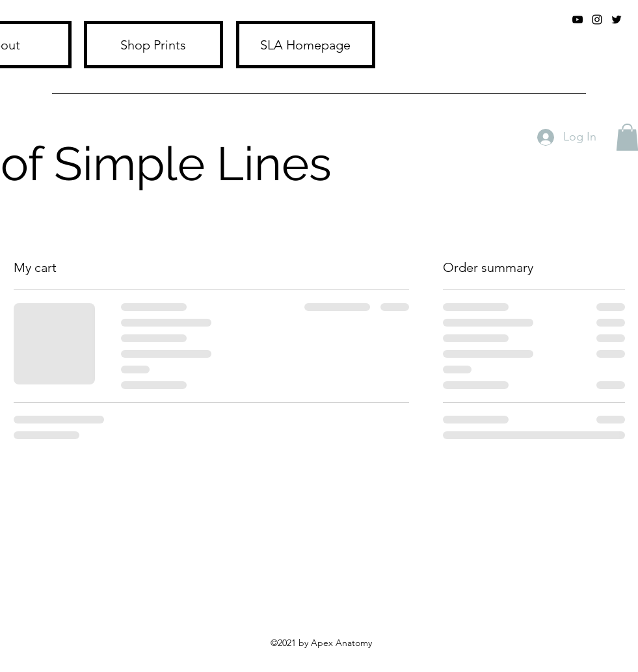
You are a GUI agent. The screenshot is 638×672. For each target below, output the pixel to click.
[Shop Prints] (153, 45)
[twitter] (617, 20)
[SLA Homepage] (306, 45)
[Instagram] (597, 20)
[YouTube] (578, 20)
